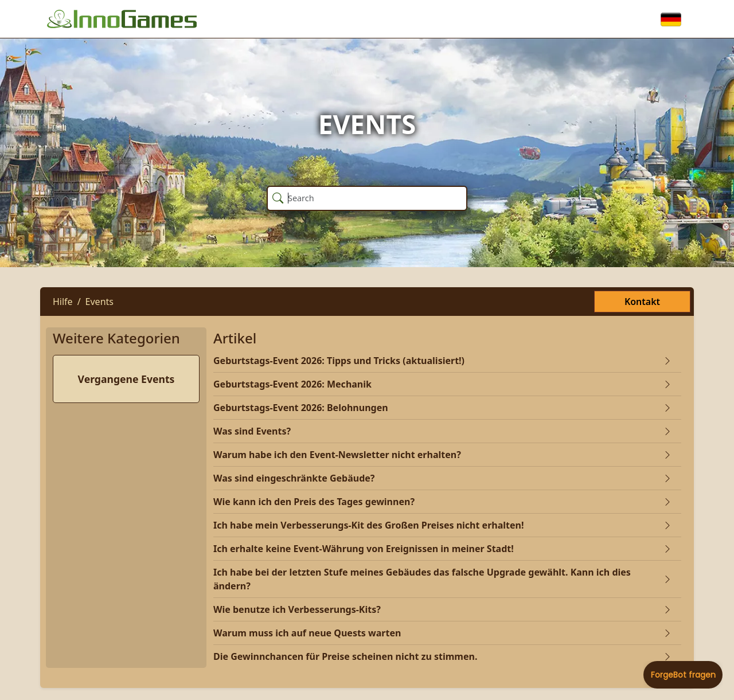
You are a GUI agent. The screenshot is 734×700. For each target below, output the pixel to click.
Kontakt (642, 302)
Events (99, 302)
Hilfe (63, 302)
